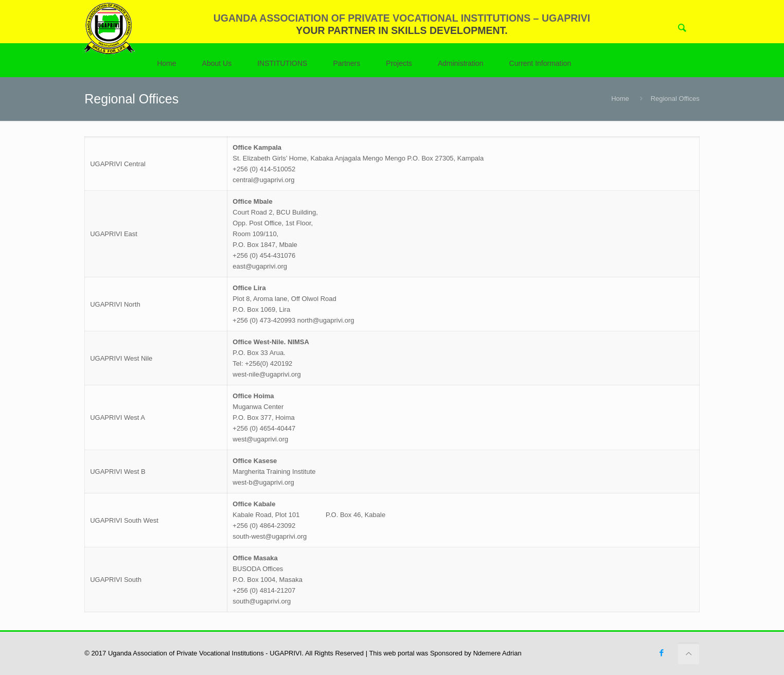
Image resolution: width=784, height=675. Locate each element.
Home (620, 99)
